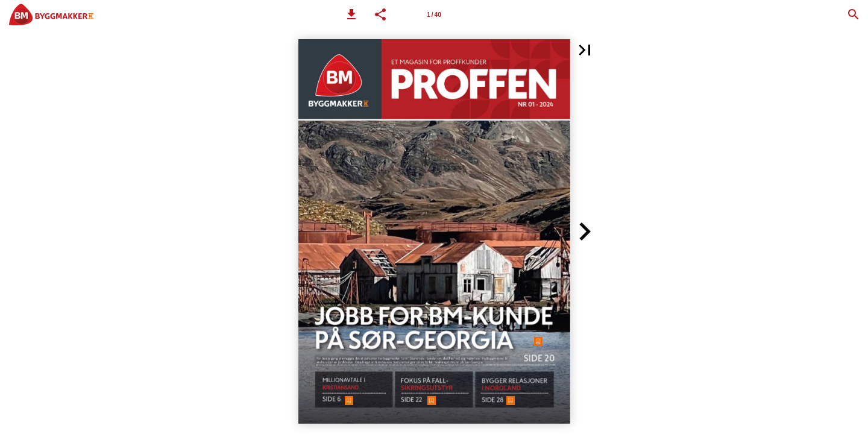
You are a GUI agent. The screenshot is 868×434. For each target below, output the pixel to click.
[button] (351, 14)
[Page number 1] (434, 14)
